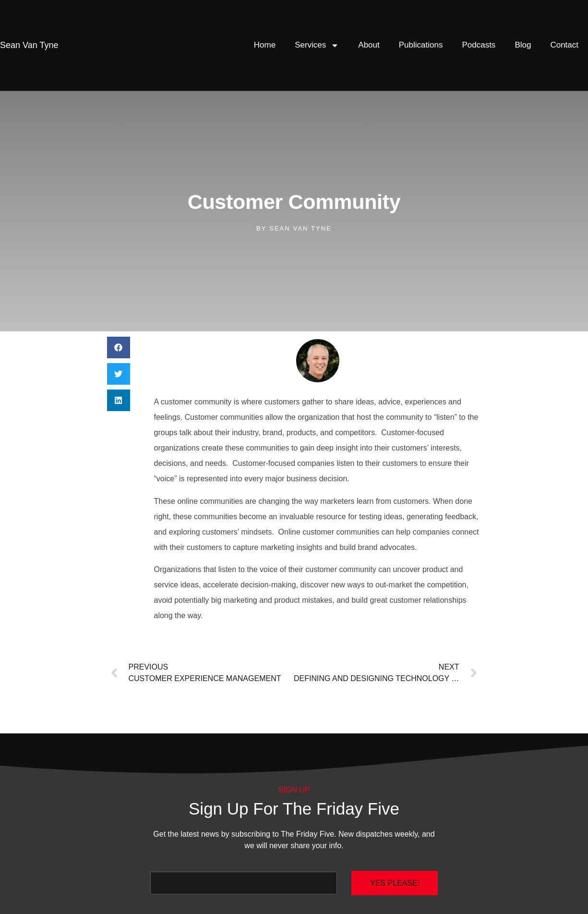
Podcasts (479, 45)
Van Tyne (29, 45)
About (369, 45)
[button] (119, 347)
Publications (421, 45)
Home (265, 45)
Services (317, 45)
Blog (523, 45)
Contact (564, 45)
